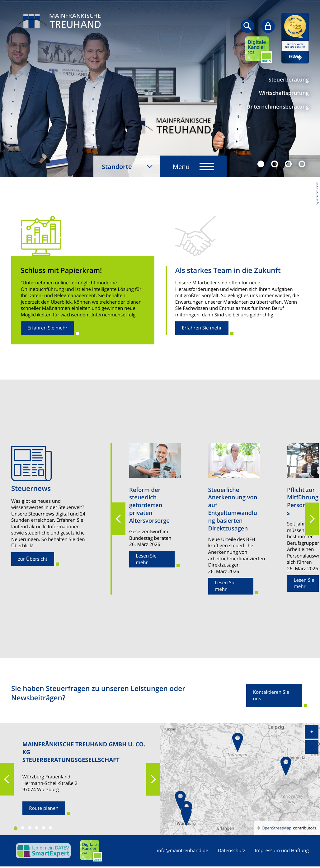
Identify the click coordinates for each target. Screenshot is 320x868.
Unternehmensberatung (278, 107)
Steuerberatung (289, 80)
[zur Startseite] (58, 29)
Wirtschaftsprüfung (284, 93)
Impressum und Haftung (282, 851)
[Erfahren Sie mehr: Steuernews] (33, 559)
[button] (119, 519)
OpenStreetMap (276, 828)
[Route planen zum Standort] (44, 808)
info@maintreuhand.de (183, 851)
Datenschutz (232, 851)
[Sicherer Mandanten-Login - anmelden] (268, 26)
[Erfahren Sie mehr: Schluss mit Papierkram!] (47, 328)
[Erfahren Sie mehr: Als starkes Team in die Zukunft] (202, 328)
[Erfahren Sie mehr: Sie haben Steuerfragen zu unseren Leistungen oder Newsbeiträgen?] (274, 696)
